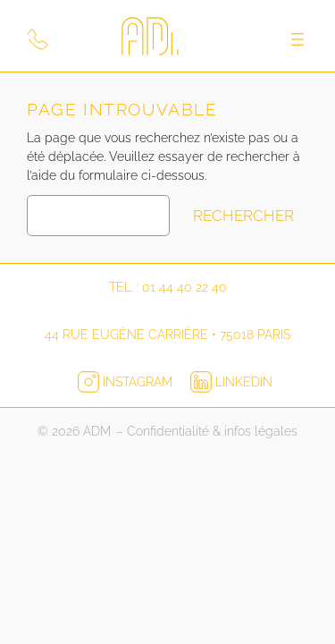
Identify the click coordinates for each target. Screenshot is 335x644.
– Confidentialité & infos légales (207, 431)
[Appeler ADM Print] (38, 39)
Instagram (127, 382)
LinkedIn (231, 382)
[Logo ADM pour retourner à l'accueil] (168, 39)
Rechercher (243, 216)
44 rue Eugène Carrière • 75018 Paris (167, 335)
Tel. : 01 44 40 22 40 (168, 287)
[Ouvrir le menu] (297, 39)
